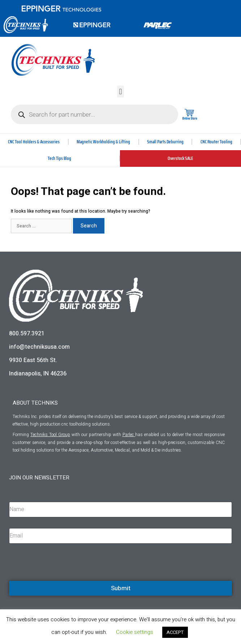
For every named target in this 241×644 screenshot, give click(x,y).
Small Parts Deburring (165, 142)
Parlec (128, 435)
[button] (120, 92)
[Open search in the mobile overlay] (94, 114)
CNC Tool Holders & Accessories (34, 142)
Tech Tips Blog (59, 158)
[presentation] (64, 580)
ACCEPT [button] (175, 632)
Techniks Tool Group (50, 435)
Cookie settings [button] (135, 632)
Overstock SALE (180, 158)
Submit (121, 588)
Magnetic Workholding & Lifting (103, 142)
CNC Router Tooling (216, 142)
